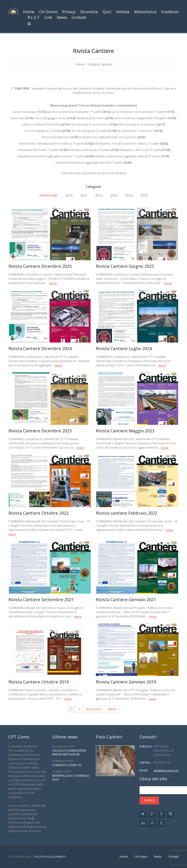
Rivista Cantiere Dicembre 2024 (40, 348)
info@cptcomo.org (166, 770)
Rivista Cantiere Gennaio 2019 (126, 682)
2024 (129, 195)
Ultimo (112, 709)
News (62, 17)
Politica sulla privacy (50, 857)
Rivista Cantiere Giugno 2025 (125, 266)
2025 (144, 195)
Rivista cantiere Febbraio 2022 (127, 513)
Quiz (107, 12)
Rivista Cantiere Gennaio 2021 (126, 600)
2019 (69, 195)
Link (48, 17)
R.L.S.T (34, 17)
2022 (99, 195)
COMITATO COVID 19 (66, 765)
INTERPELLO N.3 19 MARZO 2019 (71, 777)
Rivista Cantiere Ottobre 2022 (39, 513)
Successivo (94, 709)
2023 (114, 195)
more (53, 283)
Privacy (69, 12)
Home (29, 12)
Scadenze (170, 12)
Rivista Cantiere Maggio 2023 (125, 431)
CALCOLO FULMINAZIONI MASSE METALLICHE (69, 752)
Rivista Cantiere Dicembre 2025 (40, 266)
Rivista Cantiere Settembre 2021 (41, 600)
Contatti (79, 17)
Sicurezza (89, 12)
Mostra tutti (49, 195)
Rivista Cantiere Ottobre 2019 (39, 682)
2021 (84, 195)
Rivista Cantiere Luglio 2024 (124, 348)
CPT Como (15, 857)
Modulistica (145, 12)
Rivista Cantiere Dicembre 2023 (40, 431)
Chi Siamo (48, 12)
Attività (123, 12)
